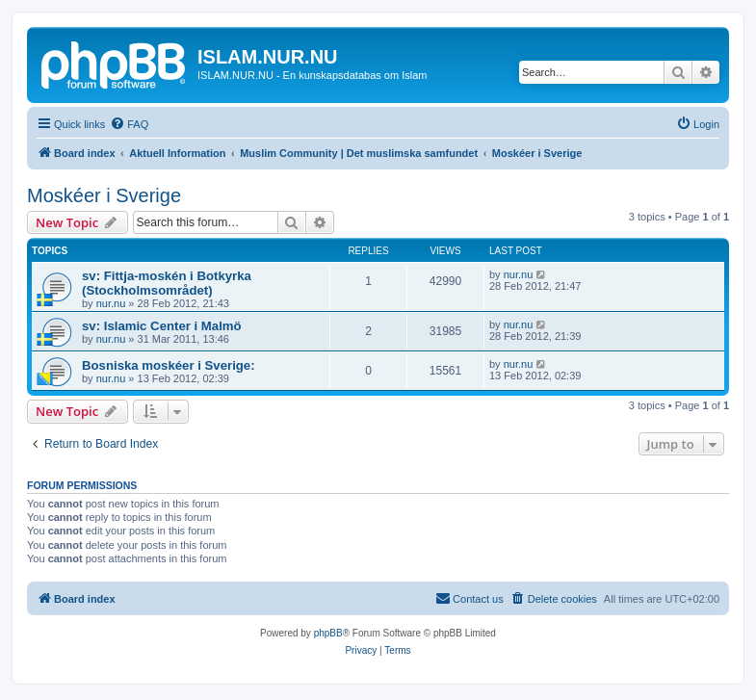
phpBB (328, 633)
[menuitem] (129, 124)
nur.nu (111, 303)
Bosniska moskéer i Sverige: (169, 365)
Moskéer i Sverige (104, 195)
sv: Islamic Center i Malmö (162, 326)
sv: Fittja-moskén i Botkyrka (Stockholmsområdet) (167, 283)
